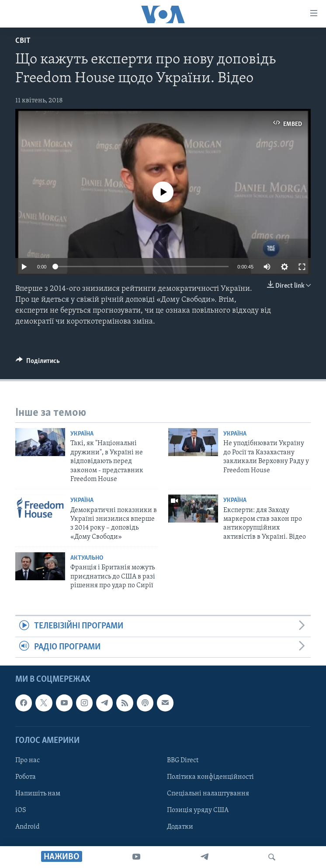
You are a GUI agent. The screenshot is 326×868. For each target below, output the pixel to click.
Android (28, 827)
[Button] (38, 363)
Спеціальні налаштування (208, 794)
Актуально (87, 558)
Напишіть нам (38, 794)
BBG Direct (183, 760)
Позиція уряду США (198, 810)
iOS (21, 810)
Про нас (28, 760)
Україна (82, 434)
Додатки (180, 827)
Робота (26, 777)
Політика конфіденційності (210, 777)
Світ (23, 41)
